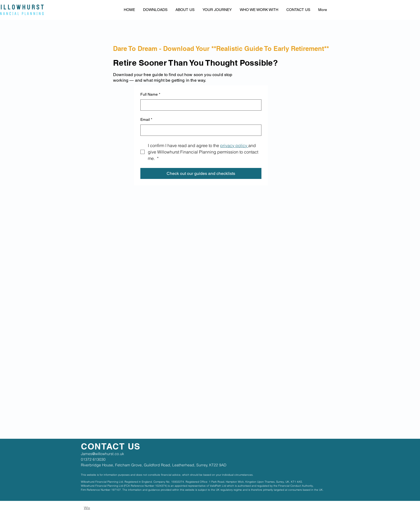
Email (146, 120)
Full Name (150, 95)
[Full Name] (199, 105)
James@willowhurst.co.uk (102, 454)
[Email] (199, 130)
